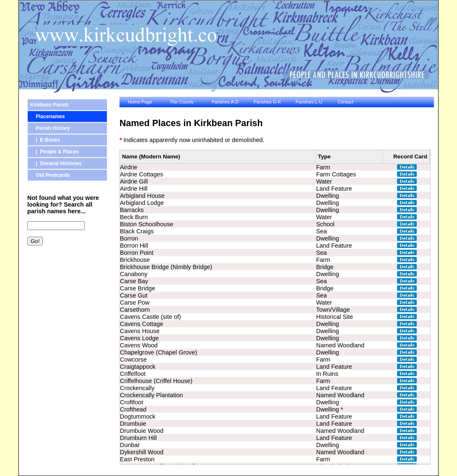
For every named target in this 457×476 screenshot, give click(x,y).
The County (182, 102)
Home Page (140, 102)
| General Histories (56, 163)
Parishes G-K (267, 102)
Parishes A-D (225, 102)
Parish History (50, 128)
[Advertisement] (65, 296)
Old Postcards (50, 175)
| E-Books (45, 140)
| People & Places (55, 152)
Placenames (48, 116)
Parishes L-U (309, 102)
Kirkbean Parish (49, 105)
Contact (345, 102)
